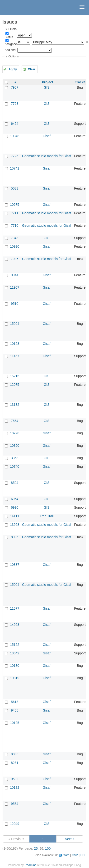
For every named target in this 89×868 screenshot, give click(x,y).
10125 (15, 723)
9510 (15, 304)
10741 (15, 168)
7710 (15, 226)
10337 (15, 565)
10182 (15, 788)
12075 (15, 385)
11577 (15, 608)
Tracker (81, 82)
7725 (15, 156)
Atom (66, 855)
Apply (13, 69)
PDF (83, 855)
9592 (15, 779)
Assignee (11, 44)
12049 (15, 824)
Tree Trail (47, 516)
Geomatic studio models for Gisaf (47, 156)
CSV (75, 855)
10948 (15, 136)
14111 (15, 516)
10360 (15, 446)
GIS (47, 87)
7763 (15, 104)
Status (9, 37)
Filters (12, 29)
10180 (15, 666)
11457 (15, 356)
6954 (15, 499)
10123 (15, 344)
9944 (15, 275)
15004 (15, 585)
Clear (32, 69)
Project (48, 82)
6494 (15, 124)
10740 (15, 467)
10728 (15, 433)
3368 (15, 458)
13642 (15, 653)
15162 (15, 645)
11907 (15, 287)
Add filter (10, 50)
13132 (15, 405)
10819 (15, 678)
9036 (15, 754)
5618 (15, 702)
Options (13, 56)
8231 (15, 763)
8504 (15, 483)
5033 (15, 188)
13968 (15, 525)
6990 (15, 507)
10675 (15, 205)
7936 (15, 259)
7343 (15, 238)
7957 (15, 87)
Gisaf (47, 136)
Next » (70, 839)
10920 (15, 246)
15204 (15, 324)
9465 (15, 710)
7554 (15, 421)
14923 (15, 625)
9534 (15, 804)
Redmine (30, 865)
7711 (15, 213)
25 (36, 848)
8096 (15, 537)
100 (48, 848)
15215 (15, 376)
